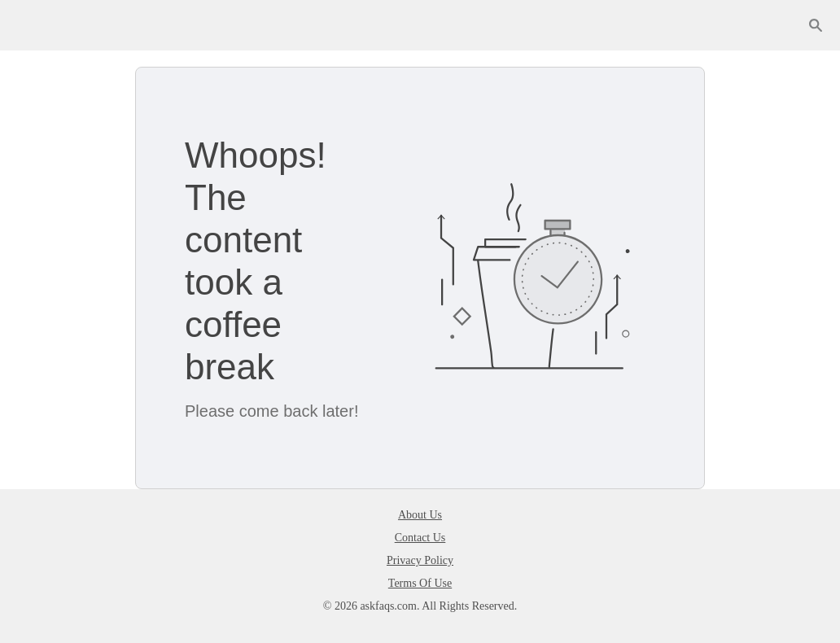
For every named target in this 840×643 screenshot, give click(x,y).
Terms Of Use (420, 583)
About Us (420, 515)
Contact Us (420, 538)
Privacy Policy (420, 560)
